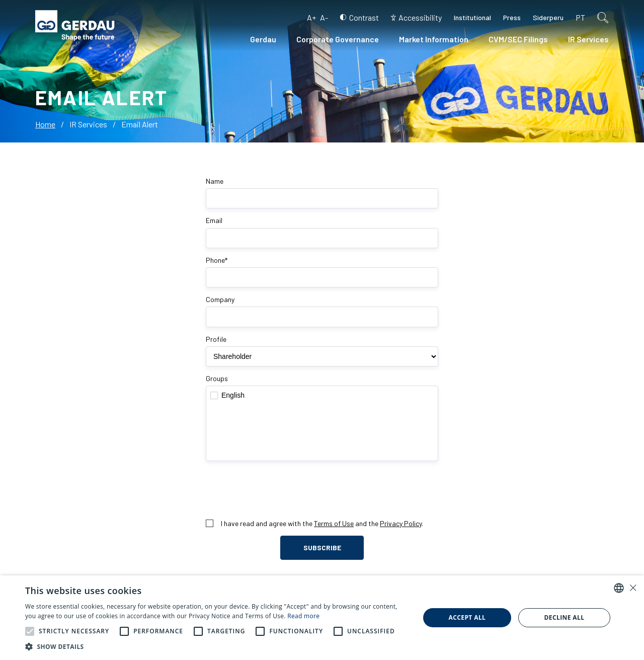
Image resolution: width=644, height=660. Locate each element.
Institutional (472, 17)
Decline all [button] (565, 617)
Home (45, 124)
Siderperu (548, 17)
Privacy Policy (401, 523)
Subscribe (322, 547)
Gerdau (263, 39)
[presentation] (322, 490)
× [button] (633, 588)
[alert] (322, 618)
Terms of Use (334, 523)
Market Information (434, 39)
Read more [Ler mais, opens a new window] (303, 616)
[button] (30, 631)
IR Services (588, 39)
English (322, 395)
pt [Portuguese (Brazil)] (580, 17)
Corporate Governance (338, 39)
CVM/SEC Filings (518, 39)
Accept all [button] (467, 617)
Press (512, 17)
